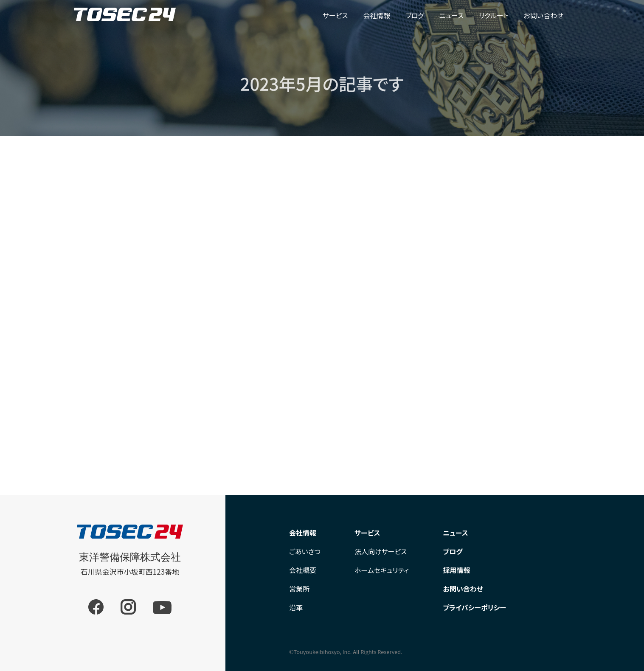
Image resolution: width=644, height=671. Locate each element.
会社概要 (303, 570)
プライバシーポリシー (475, 607)
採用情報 (457, 570)
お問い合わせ (544, 15)
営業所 (299, 589)
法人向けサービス (381, 551)
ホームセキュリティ (382, 570)
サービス (335, 15)
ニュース (452, 15)
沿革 (296, 607)
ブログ (415, 15)
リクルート (494, 15)
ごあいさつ (305, 551)
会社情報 (377, 15)
